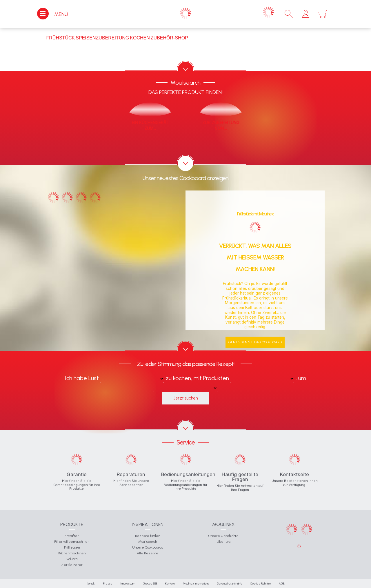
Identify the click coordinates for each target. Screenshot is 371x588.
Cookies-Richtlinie (261, 584)
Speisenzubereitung (102, 38)
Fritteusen (72, 547)
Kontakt (91, 584)
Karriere (170, 584)
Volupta (72, 559)
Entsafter (72, 536)
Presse (108, 584)
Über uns (223, 542)
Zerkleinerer (72, 565)
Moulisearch (148, 542)
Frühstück (61, 38)
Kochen (140, 38)
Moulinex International (196, 584)
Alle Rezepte (148, 553)
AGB (282, 584)
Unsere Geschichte (223, 536)
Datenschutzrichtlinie (230, 584)
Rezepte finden (148, 536)
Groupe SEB (150, 584)
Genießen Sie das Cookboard (255, 342)
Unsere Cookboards (148, 547)
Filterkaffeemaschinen (72, 542)
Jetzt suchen (186, 398)
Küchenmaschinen (72, 553)
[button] (306, 14)
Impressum (128, 584)
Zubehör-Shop (169, 38)
